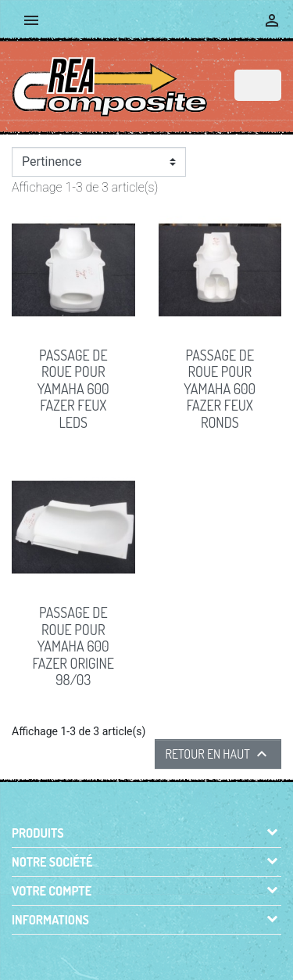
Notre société (52, 862)
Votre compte (52, 891)
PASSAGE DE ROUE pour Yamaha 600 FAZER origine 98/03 (73, 646)
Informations (50, 920)
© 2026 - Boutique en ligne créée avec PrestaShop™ (150, 951)
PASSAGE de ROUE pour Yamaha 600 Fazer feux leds (73, 389)
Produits (38, 833)
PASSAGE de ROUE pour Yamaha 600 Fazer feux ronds (220, 389)
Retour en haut (218, 754)
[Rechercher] (258, 85)
